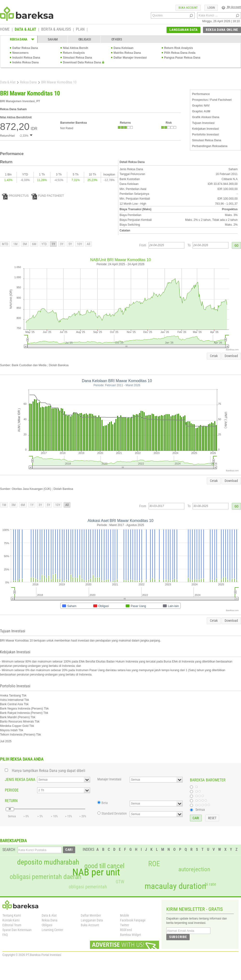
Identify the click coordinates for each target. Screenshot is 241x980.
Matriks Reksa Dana (127, 53)
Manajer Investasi (109, 779)
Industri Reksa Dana (26, 58)
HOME (5, 30)
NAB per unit (96, 872)
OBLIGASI (85, 39)
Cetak (214, 356)
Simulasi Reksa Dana (77, 58)
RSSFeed (126, 930)
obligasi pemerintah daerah (46, 877)
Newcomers (20, 53)
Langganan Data (92, 920)
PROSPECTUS (15, 196)
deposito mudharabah (48, 862)
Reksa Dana (28, 82)
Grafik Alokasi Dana (206, 117)
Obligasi (47, 925)
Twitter (125, 925)
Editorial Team (12, 925)
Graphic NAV (201, 106)
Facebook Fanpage (133, 920)
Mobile (125, 915)
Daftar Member (91, 915)
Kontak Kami (11, 920)
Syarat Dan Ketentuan (17, 930)
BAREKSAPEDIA (13, 841)
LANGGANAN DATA (184, 30)
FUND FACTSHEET (48, 196)
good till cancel (104, 866)
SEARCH (9, 850)
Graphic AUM (201, 111)
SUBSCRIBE (178, 937)
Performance (201, 94)
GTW (120, 882)
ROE (154, 864)
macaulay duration (175, 886)
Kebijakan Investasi (205, 129)
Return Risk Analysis (179, 48)
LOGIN (211, 8)
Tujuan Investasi (203, 123)
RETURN (11, 801)
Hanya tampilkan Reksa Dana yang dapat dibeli (49, 771)
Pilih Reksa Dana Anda (180, 53)
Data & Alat (8, 82)
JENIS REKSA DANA (20, 780)
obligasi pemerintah (88, 887)
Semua (200, 810)
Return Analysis (74, 53)
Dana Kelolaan (124, 48)
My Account (231, 7)
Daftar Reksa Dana (25, 48)
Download (231, 356)
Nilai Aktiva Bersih (76, 48)
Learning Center (52, 930)
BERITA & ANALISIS (56, 30)
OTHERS (117, 39)
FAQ (5, 935)
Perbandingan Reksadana (210, 146)
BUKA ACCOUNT (188, 8)
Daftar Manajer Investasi (130, 58)
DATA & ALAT (25, 30)
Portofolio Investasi (205, 135)
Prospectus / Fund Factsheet (212, 100)
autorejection (194, 869)
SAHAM (53, 39)
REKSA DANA (19, 39)
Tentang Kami (12, 915)
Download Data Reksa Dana (82, 62)
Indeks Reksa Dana (25, 62)
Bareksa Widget (131, 935)
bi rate (211, 884)
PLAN (80, 30)
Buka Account (90, 925)
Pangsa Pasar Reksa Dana (182, 58)
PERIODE (12, 790)
